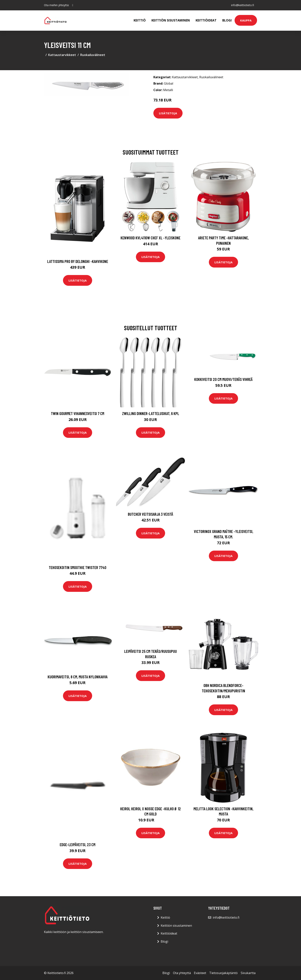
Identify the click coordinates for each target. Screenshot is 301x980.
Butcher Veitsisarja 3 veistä (150, 514)
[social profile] (73, 5)
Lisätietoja (168, 113)
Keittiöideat (206, 20)
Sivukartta (248, 973)
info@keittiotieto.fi (243, 5)
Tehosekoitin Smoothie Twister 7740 (78, 567)
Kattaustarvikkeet (62, 55)
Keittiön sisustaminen (171, 20)
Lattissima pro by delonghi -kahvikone (78, 261)
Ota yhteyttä (182, 973)
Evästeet (200, 973)
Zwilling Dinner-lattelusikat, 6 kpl (151, 413)
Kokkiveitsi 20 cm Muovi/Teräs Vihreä (223, 379)
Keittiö (140, 20)
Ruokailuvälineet (93, 55)
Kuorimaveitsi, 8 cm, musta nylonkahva (78, 677)
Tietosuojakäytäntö (223, 973)
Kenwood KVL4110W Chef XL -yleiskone (150, 238)
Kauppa (246, 20)
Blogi (227, 20)
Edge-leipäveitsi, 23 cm (78, 845)
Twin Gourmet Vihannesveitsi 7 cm (78, 413)
